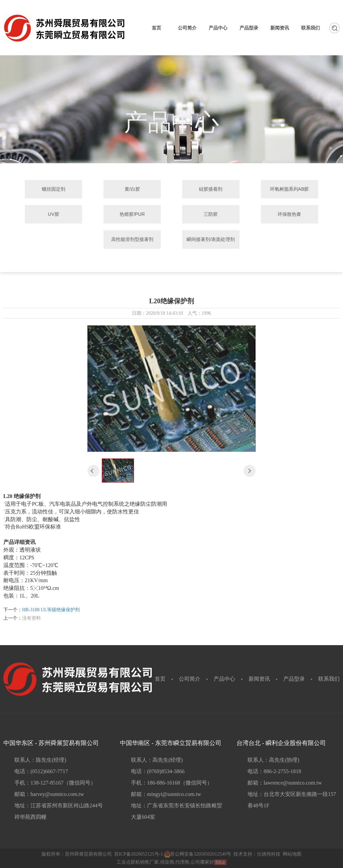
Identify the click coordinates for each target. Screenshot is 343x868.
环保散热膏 (289, 214)
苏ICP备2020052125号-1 (139, 854)
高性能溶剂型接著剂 (132, 239)
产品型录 (294, 679)
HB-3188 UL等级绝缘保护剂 (51, 610)
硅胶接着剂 (211, 189)
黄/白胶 (132, 189)
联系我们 (329, 679)
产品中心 (224, 679)
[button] (93, 471)
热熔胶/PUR (132, 214)
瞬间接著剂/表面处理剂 (211, 239)
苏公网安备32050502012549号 (198, 854)
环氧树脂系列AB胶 (290, 189)
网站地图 (292, 854)
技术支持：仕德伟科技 (257, 854)
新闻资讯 (259, 679)
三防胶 (211, 214)
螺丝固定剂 (54, 189)
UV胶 (53, 214)
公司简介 (190, 679)
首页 (160, 679)
